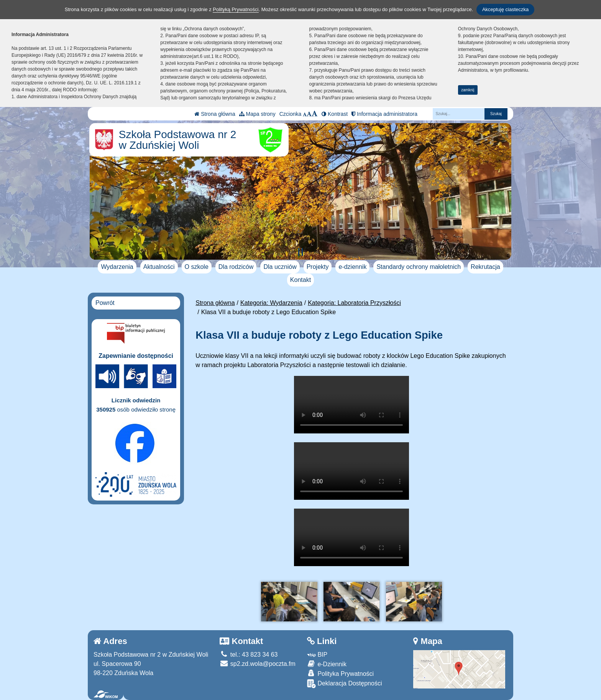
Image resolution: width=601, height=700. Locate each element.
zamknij (468, 90)
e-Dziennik (327, 664)
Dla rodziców (236, 267)
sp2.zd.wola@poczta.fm (258, 664)
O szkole (197, 267)
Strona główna (215, 114)
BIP (317, 655)
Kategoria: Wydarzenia (271, 303)
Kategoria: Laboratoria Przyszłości (354, 303)
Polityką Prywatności (236, 9)
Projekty (318, 267)
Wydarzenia (117, 267)
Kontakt (300, 280)
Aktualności (159, 267)
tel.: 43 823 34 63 (249, 655)
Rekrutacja (485, 267)
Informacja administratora (384, 114)
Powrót (105, 303)
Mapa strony (257, 114)
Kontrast (335, 114)
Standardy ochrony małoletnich (419, 267)
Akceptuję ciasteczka (505, 9)
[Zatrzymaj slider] (300, 252)
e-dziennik (352, 267)
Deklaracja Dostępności (345, 684)
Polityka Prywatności (340, 673)
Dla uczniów (280, 267)
